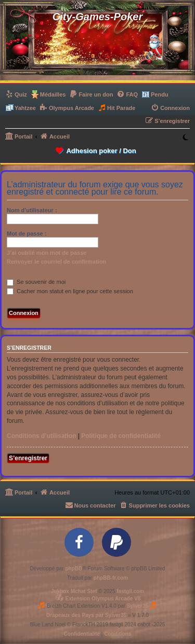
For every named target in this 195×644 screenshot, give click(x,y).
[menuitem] (16, 94)
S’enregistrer (28, 458)
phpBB (74, 568)
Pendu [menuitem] (160, 94)
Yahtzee (25, 108)
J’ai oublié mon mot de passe (47, 253)
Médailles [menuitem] (53, 94)
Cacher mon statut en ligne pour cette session (70, 291)
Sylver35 (138, 606)
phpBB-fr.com (111, 578)
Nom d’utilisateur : (32, 210)
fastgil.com (130, 591)
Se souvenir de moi (36, 282)
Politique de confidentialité (121, 436)
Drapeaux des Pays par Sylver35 (86, 615)
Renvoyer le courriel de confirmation (56, 262)
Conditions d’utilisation (41, 436)
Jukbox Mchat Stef (74, 591)
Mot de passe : (27, 234)
